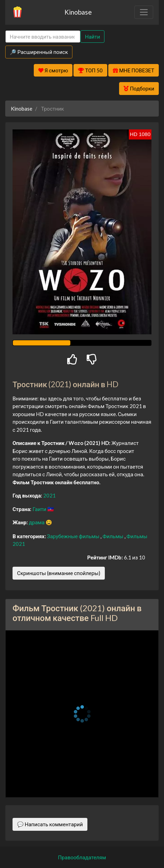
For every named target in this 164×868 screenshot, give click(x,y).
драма (37, 522)
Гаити (40, 509)
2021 (49, 495)
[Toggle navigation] (144, 12)
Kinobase (78, 12)
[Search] (43, 37)
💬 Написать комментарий (50, 824)
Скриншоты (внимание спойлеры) (59, 573)
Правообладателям (82, 857)
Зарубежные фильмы (74, 536)
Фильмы (113, 536)
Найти (92, 37)
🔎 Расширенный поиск (39, 52)
